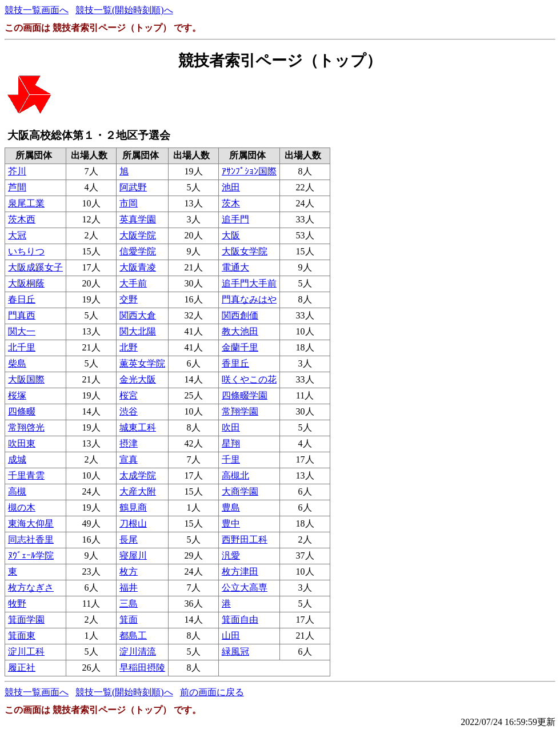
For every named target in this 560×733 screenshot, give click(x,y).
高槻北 (235, 475)
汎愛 (231, 555)
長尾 (129, 539)
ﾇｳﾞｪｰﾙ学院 (31, 555)
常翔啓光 (26, 427)
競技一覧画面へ (37, 10)
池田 (231, 187)
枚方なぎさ (31, 587)
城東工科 (138, 427)
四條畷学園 (245, 395)
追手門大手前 (249, 283)
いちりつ (26, 251)
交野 (129, 299)
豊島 (231, 507)
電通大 (235, 267)
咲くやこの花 (249, 379)
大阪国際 (26, 379)
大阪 (231, 235)
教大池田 (240, 331)
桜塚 (17, 395)
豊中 (231, 523)
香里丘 (235, 363)
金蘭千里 (240, 347)
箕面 (129, 620)
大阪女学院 (245, 251)
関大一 (22, 331)
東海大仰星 (31, 523)
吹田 (231, 427)
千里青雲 (26, 475)
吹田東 (22, 443)
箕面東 (22, 636)
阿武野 (133, 187)
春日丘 (22, 299)
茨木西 (22, 219)
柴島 (17, 363)
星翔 (231, 443)
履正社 (22, 668)
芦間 (17, 187)
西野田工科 (245, 539)
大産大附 (138, 491)
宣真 (129, 459)
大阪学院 (138, 235)
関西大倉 (138, 315)
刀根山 (133, 523)
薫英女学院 (142, 363)
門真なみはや (249, 299)
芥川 (17, 171)
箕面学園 (26, 620)
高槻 (17, 491)
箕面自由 (240, 620)
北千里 (22, 347)
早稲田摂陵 (142, 668)
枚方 (129, 571)
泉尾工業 (26, 203)
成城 (17, 459)
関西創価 (240, 315)
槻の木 (22, 507)
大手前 (133, 283)
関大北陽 (138, 331)
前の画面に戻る (212, 692)
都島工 (133, 636)
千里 (231, 459)
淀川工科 (26, 652)
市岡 (129, 203)
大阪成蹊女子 (35, 267)
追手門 (235, 219)
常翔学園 (240, 411)
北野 (129, 347)
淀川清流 (138, 652)
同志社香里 (31, 539)
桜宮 (129, 395)
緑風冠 (235, 652)
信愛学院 (138, 251)
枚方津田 (240, 571)
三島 (129, 603)
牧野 (17, 603)
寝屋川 (133, 555)
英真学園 (138, 219)
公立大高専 (245, 587)
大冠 (17, 235)
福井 (129, 587)
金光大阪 (138, 379)
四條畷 (22, 411)
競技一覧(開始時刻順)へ (124, 10)
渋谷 (129, 411)
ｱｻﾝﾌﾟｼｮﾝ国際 (249, 171)
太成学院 (138, 475)
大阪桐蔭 (26, 283)
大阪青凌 (138, 267)
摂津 (129, 443)
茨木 (231, 203)
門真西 (22, 315)
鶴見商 (133, 507)
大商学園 (240, 491)
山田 (231, 636)
